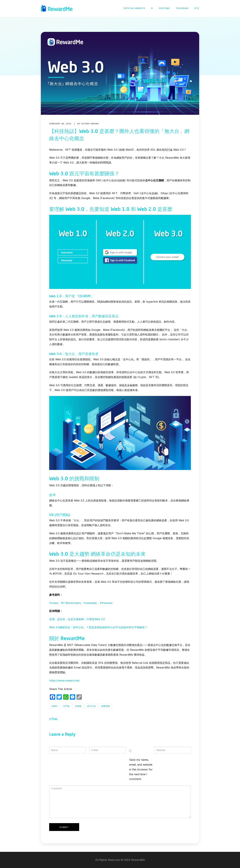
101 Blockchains (71, 603)
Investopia (90, 603)
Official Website (134, 8)
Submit (64, 827)
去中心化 (91, 706)
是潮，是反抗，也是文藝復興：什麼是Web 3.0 (77, 619)
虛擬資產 (105, 706)
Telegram (182, 8)
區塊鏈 (78, 706)
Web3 (54, 706)
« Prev (53, 719)
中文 (197, 8)
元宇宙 (66, 706)
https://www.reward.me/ (64, 680)
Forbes (54, 603)
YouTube (164, 8)
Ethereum (106, 603)
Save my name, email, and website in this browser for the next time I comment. (141, 769)
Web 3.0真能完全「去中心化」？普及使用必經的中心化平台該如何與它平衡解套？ (98, 627)
